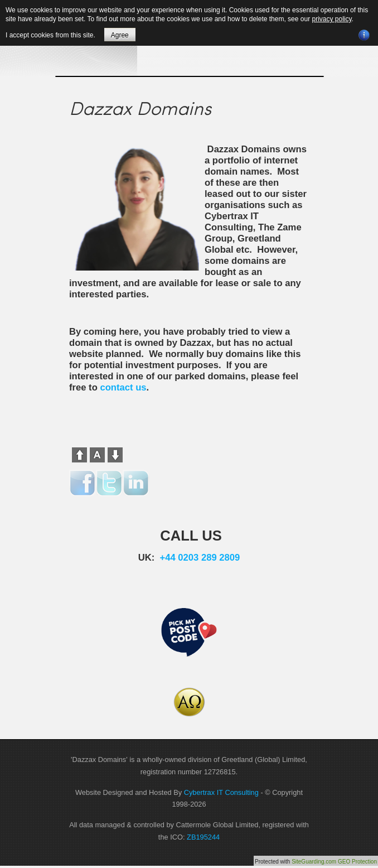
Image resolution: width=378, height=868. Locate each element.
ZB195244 (203, 837)
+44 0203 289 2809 (200, 558)
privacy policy (331, 19)
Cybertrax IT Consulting (221, 792)
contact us (123, 387)
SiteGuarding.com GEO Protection (334, 862)
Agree (120, 35)
